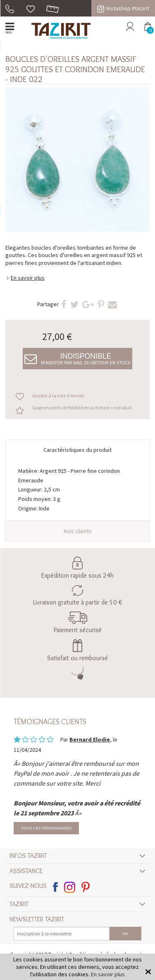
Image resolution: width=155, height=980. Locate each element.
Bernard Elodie (90, 739)
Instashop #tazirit (123, 8)
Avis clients (78, 531)
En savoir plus (28, 278)
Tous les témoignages (46, 828)
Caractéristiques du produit (77, 450)
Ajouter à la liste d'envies (58, 396)
